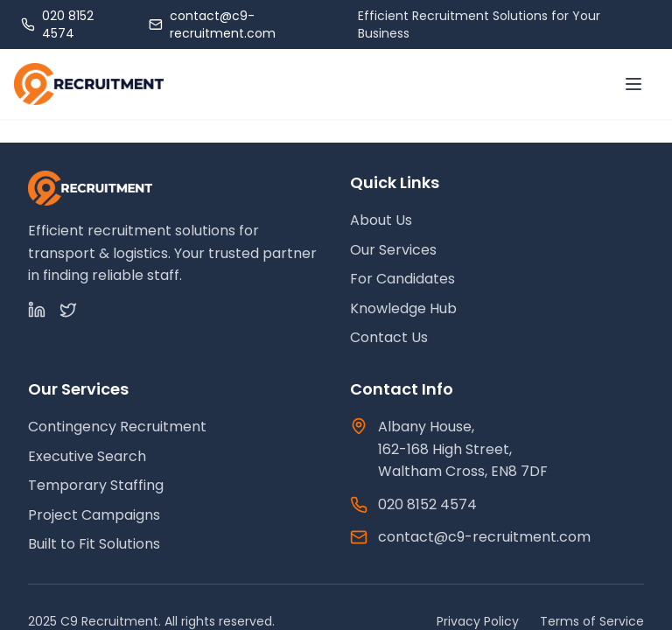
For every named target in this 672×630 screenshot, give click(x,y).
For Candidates (402, 279)
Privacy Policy (478, 621)
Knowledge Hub (403, 308)
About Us (381, 220)
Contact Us (389, 337)
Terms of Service (592, 621)
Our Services (393, 250)
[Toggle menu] (633, 84)
